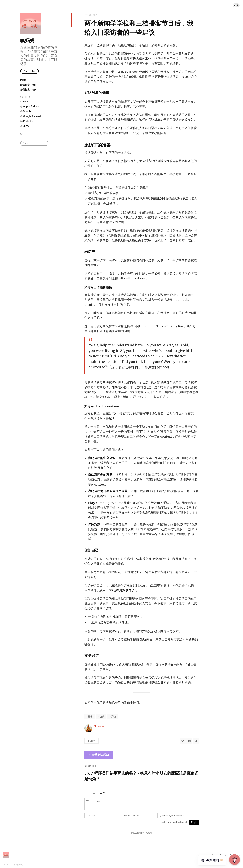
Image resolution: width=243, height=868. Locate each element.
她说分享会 (119, 63)
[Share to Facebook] (189, 741)
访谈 (102, 717)
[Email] (22, 134)
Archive (211, 855)
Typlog (19, 865)
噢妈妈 (27, 40)
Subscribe (30, 71)
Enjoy (92, 741)
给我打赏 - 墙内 (28, 90)
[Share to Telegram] (196, 741)
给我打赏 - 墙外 (28, 85)
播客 (106, 63)
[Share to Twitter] (183, 741)
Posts (23, 80)
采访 (113, 717)
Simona (99, 726)
